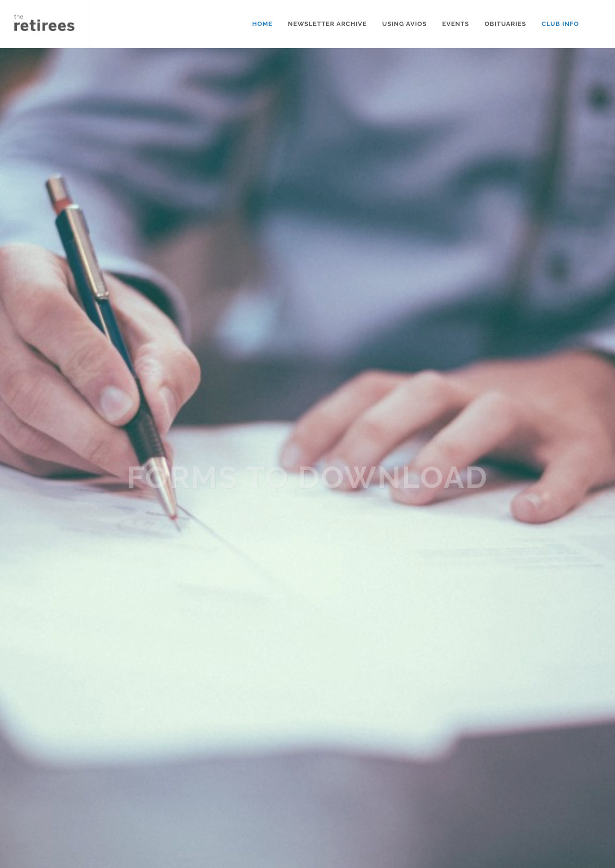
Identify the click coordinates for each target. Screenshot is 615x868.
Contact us (260, 774)
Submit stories (266, 813)
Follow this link (75, 816)
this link (57, 585)
